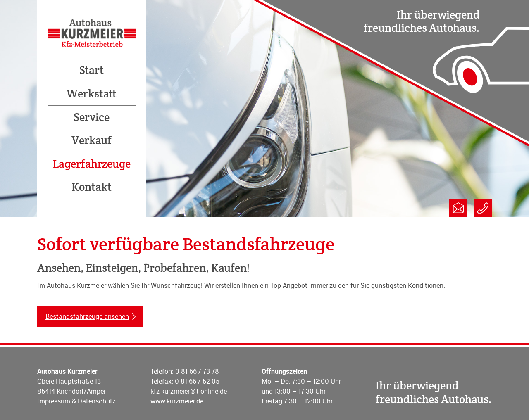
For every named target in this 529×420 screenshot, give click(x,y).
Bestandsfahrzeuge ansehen (87, 316)
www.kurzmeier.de (177, 401)
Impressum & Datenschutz (76, 401)
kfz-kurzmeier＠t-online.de (189, 391)
